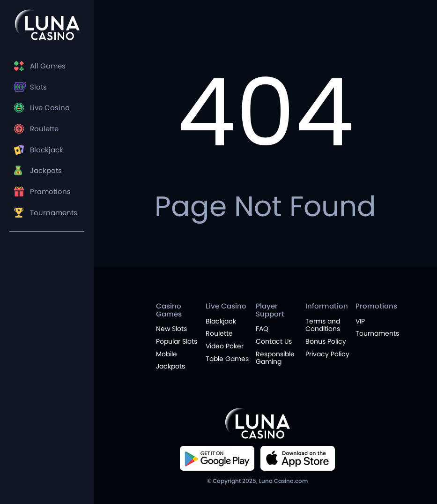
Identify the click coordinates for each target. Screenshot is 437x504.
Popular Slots (177, 341)
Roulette (44, 131)
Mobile (167, 354)
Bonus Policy (326, 341)
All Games (48, 66)
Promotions (50, 195)
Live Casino (50, 109)
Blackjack (47, 152)
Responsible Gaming (275, 358)
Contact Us (274, 341)
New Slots (171, 329)
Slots (38, 88)
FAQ (262, 329)
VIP (360, 321)
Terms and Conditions (323, 325)
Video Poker (225, 346)
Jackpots (46, 174)
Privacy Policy (327, 354)
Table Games (227, 359)
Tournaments (54, 217)
